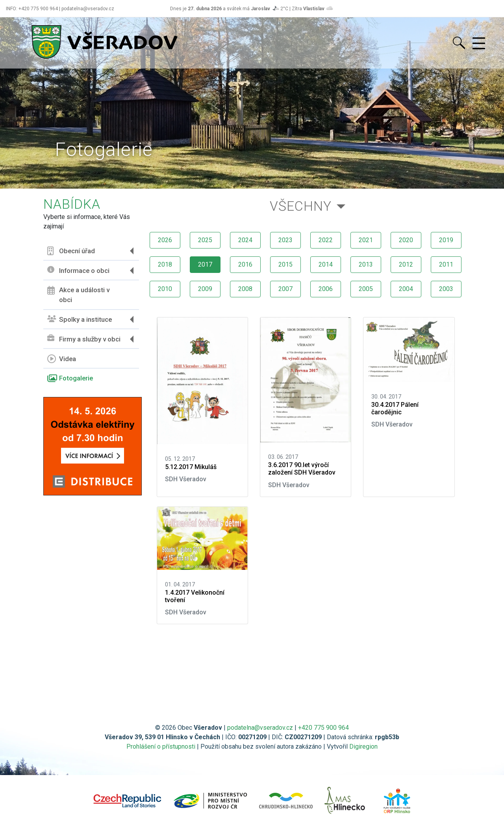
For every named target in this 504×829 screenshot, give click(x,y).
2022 (326, 240)
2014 (326, 264)
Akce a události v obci (78, 295)
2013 (366, 264)
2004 (406, 289)
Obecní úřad (71, 251)
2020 (406, 240)
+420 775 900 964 (323, 728)
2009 (205, 289)
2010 (165, 289)
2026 (165, 240)
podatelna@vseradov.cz (260, 728)
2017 (205, 264)
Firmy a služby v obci (84, 339)
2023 (285, 240)
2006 (326, 289)
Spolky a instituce (80, 320)
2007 (285, 289)
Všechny (301, 206)
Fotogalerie (70, 378)
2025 (205, 240)
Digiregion (363, 746)
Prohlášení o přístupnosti (161, 746)
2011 (446, 264)
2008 (245, 289)
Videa (62, 359)
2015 (285, 264)
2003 (446, 289)
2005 (366, 289)
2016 (245, 264)
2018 (165, 264)
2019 (446, 240)
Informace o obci (78, 270)
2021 (366, 240)
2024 (245, 240)
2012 (406, 264)
